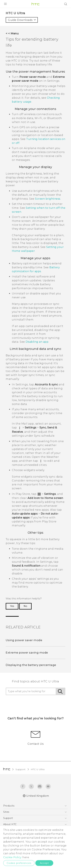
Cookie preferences (19, 863)
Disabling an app (37, 342)
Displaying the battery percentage (31, 665)
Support (21, 769)
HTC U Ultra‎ (38, 769)
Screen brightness (48, 199)
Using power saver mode (24, 640)
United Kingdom (38, 796)
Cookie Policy (12, 857)
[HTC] (35, 4)
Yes (12, 606)
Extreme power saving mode (27, 653)
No (25, 606)
